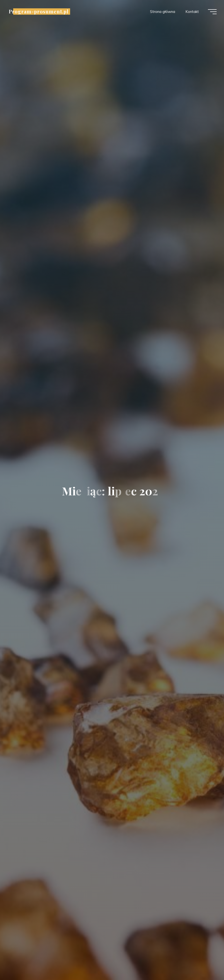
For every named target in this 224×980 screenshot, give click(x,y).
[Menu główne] (212, 12)
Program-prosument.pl (39, 11)
